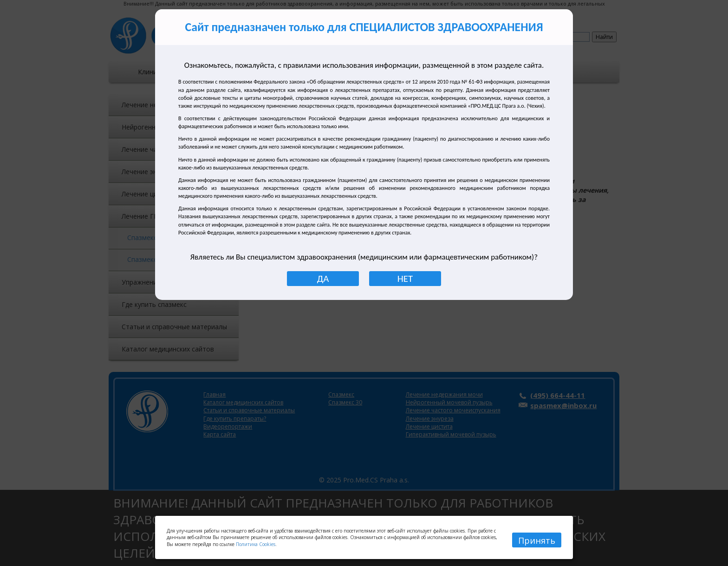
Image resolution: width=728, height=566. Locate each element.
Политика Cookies (256, 544)
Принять (537, 540)
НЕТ (405, 279)
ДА (323, 279)
